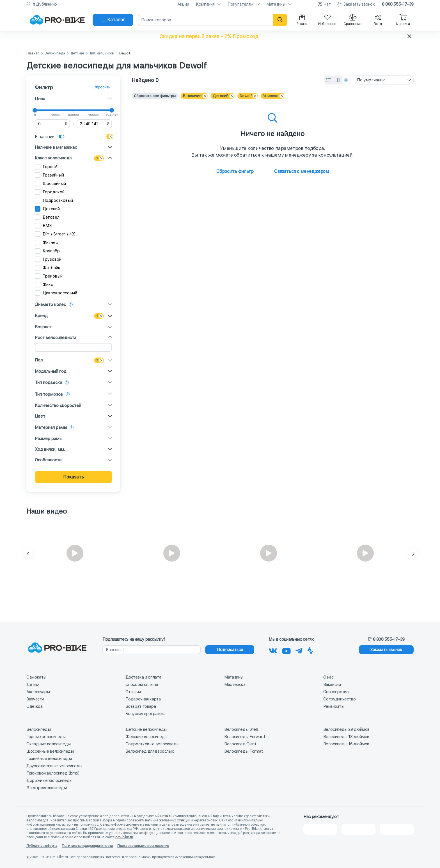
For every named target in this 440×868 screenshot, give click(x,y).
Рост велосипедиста (56, 338)
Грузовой (48, 259)
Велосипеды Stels (241, 729)
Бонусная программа (145, 714)
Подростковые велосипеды (152, 744)
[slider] (35, 110)
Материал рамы (51, 427)
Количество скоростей (58, 406)
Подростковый (54, 200)
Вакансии (332, 684)
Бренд (41, 316)
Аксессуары (38, 692)
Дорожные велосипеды (49, 780)
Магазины (276, 4)
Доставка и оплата (143, 677)
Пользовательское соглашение (143, 846)
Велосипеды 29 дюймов (347, 729)
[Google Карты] (397, 829)
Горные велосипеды (46, 737)
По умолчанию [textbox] (371, 80)
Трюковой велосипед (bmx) (53, 773)
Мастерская (236, 684)
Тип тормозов (49, 394)
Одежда (35, 706)
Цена (40, 99)
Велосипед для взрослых (150, 751)
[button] (220, 36)
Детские (77, 53)
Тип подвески (48, 383)
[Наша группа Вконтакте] (273, 650)
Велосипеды (55, 53)
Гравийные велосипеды (49, 759)
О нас (328, 677)
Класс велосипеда (53, 158)
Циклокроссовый (56, 293)
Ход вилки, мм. (50, 449)
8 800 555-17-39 (398, 4)
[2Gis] (320, 829)
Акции (183, 4)
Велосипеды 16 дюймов (346, 744)
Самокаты (36, 677)
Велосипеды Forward (244, 737)
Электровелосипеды (47, 788)
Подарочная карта (143, 699)
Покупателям (240, 4)
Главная (33, 53)
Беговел (47, 217)
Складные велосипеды (49, 744)
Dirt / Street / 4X (55, 234)
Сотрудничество (340, 699)
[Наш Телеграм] (299, 650)
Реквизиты (334, 706)
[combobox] (384, 80)
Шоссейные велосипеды (50, 751)
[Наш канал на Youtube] (287, 650)
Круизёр (47, 251)
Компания (205, 4)
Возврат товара (141, 706)
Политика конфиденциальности (87, 846)
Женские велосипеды (146, 737)
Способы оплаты (142, 684)
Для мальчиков (102, 53)
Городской (50, 192)
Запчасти (35, 699)
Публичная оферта (42, 846)
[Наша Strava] (310, 650)
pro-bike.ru (124, 837)
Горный (46, 167)
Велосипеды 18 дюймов (346, 737)
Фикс (44, 285)
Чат (327, 4)
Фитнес (46, 242)
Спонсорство (336, 692)
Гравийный (49, 175)
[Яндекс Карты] (358, 829)
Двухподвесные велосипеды (54, 766)
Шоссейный (50, 184)
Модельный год (51, 371)
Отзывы (133, 692)
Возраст (43, 327)
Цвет (40, 416)
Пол (39, 360)
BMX (43, 226)
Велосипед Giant (240, 744)
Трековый (49, 276)
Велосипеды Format (244, 751)
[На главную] (57, 20)
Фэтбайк (48, 268)
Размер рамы (49, 439)
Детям (33, 684)
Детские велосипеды (146, 729)
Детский (47, 209)
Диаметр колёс (50, 304)
